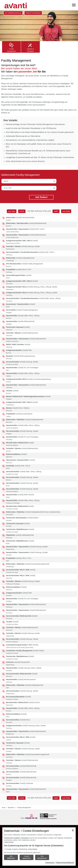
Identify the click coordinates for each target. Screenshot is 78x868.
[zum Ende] (66, 211)
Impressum (50, 863)
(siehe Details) (9, 842)
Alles (11, 857)
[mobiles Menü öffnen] (74, 5)
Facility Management (24, 808)
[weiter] (56, 211)
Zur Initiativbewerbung (13, 13)
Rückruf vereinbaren (33, 13)
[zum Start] (12, 211)
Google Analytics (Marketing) (17, 849)
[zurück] (22, 211)
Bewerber (11, 808)
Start (4, 808)
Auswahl (27, 857)
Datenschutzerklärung (65, 863)
